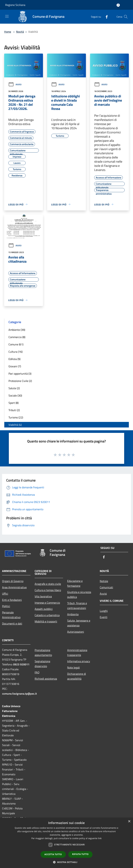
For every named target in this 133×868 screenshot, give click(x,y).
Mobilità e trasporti (46, 621)
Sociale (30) (15, 395)
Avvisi (15, 84)
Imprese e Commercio (47, 603)
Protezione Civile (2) (20, 381)
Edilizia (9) (14, 359)
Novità (20, 32)
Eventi (104, 617)
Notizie (104, 581)
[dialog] (66, 843)
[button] (66, 862)
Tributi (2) (14, 410)
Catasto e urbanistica (47, 615)
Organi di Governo (13, 581)
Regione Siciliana (15, 5)
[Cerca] (126, 17)
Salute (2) (14, 388)
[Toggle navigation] (7, 16)
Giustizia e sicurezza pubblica (79, 594)
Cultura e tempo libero (48, 590)
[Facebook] (105, 17)
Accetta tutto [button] (53, 854)
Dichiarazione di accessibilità (77, 676)
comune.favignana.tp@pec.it (19, 694)
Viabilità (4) (15, 425)
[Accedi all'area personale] (118, 5)
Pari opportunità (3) (20, 374)
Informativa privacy (79, 661)
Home (8, 32)
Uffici (5, 594)
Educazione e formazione (75, 583)
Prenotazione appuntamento (43, 653)
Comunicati (106, 587)
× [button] (129, 821)
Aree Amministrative (14, 587)
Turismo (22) (16, 417)
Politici (6, 606)
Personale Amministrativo (11, 615)
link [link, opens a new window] (100, 838)
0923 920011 (21, 664)
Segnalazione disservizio (42, 664)
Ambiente (73, 614)
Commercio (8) (17, 337)
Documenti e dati (12, 623)
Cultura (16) (15, 352)
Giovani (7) (15, 366)
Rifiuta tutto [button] (80, 854)
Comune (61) (16, 344)
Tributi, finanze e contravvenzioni (77, 606)
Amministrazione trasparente (77, 653)
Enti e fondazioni (12, 600)
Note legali (74, 667)
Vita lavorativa (43, 596)
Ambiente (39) (17, 330)
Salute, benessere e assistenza (79, 623)
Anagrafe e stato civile (48, 584)
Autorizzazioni (76, 632)
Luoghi (104, 611)
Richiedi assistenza (46, 679)
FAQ (37, 672)
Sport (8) (14, 403)
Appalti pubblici (44, 609)
